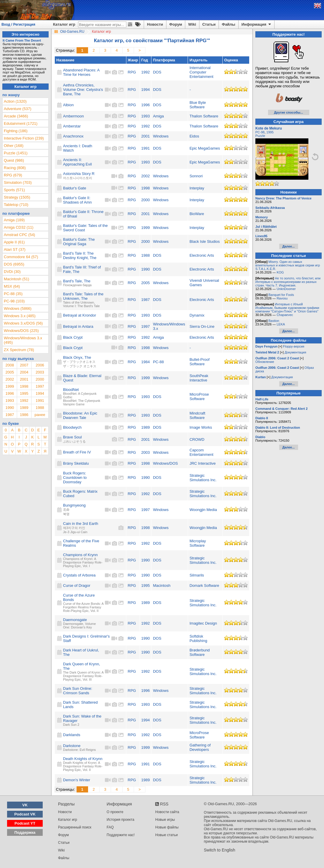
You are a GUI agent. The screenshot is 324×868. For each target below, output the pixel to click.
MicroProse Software (199, 397)
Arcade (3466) (16, 116)
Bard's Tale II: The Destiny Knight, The (80, 256)
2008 (10, 365)
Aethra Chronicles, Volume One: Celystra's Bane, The (83, 90)
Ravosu (282, 298)
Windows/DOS (165, 463)
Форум (176, 24)
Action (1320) (15, 101)
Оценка (231, 60)
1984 (146, 362)
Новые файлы (167, 827)
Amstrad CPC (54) (19, 235)
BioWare (197, 214)
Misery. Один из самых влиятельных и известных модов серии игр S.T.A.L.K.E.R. (288, 265)
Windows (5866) (18, 308)
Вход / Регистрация (18, 24)
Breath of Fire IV (77, 452)
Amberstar (72, 126)
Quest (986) (14, 160)
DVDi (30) (12, 272)
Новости (155, 24)
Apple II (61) (14, 242)
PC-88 (158, 362)
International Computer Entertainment (201, 72)
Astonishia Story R (79, 174)
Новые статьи (167, 835)
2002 (146, 176)
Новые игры (165, 820)
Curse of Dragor (77, 586)
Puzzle (260, 136)
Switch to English (220, 850)
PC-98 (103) (14, 301)
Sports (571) (14, 190)
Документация (295, 352)
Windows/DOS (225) (21, 331)
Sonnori (196, 176)
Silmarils (197, 575)
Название (65, 60)
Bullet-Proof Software (199, 362)
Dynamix (197, 315)
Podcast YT (25, 823)
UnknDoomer (286, 289)
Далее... (288, 246)
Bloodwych (72, 427)
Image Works (201, 427)
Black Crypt (73, 337)
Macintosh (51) (16, 279)
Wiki (192, 24)
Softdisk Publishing (198, 638)
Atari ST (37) (15, 249)
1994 (146, 90)
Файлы (229, 24)
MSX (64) (12, 286)
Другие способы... (289, 112)
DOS (157, 72)
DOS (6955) (14, 264)
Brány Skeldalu (76, 463)
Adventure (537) (18, 109)
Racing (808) (15, 168)
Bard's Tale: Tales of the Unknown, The (83, 296)
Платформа (164, 60)
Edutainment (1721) (21, 123)
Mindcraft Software (197, 415)
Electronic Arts (202, 255)
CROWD (197, 439)
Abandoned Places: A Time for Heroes (81, 72)
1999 (146, 228)
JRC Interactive (202, 463)
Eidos (194, 136)
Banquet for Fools (281, 295)
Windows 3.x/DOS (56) (23, 323)
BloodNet (71, 390)
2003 (146, 452)
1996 (146, 105)
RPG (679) (13, 175)
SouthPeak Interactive (199, 378)
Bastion (274, 321)
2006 (40, 365)
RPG (132, 72)
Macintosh (162, 586)
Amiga (158, 116)
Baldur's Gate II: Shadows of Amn (77, 200)
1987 (146, 300)
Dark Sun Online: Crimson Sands (78, 691)
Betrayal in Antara (78, 326)
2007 (24, 365)
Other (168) (14, 146)
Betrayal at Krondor (80, 315)
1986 (24, 415)
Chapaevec (285, 315)
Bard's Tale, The (77, 281)
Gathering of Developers (200, 747)
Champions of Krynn (80, 555)
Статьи (209, 24)
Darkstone (72, 746)
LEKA (281, 324)
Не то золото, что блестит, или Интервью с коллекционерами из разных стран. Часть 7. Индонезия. (288, 282)
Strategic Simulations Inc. (203, 478)
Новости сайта (167, 812)
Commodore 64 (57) (21, 257)
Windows (161, 136)
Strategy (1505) (17, 197)
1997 (146, 326)
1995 (146, 586)
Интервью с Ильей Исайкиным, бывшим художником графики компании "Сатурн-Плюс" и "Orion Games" (287, 308)
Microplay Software (198, 543)
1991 (146, 148)
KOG (280, 272)
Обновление (265, 362)
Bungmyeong (74, 505)
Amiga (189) (14, 220)
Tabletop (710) (16, 205)
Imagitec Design (203, 623)
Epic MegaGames (205, 148)
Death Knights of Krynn (83, 759)
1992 (146, 72)
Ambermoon (73, 116)
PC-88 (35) (13, 294)
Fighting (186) (16, 131)
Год (145, 60)
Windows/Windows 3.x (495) (23, 340)
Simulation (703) (18, 182)
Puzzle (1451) (16, 153)
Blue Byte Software (198, 105)
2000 (146, 200)
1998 (146, 188)
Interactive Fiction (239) (24, 138)
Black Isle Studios (205, 241)
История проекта (120, 820)
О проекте (115, 812)
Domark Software (204, 586)
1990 (146, 269)
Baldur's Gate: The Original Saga (79, 242)
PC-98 (260, 132)
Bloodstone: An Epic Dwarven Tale (80, 415)
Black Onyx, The (77, 357)
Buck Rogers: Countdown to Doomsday (75, 478)
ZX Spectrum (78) (19, 350)
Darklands (72, 735)
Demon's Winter (77, 780)
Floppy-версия (294, 346)
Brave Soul (72, 437)
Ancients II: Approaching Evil (77, 162)
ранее (40, 415)
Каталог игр (64, 24)
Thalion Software (204, 116)
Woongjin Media (203, 510)
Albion (68, 105)
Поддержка (25, 832)
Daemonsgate (75, 620)
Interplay (197, 188)
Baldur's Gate (75, 188)
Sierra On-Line (202, 326)
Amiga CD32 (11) (19, 227)
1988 (146, 255)
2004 (24, 372)
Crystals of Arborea (79, 575)
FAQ (110, 827)
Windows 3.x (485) (20, 316)
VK (25, 805)
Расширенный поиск (75, 827)
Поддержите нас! (121, 835)
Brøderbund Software (200, 652)
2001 (146, 136)
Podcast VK (25, 814)
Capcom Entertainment (201, 452)
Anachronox (73, 136)
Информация (257, 24)
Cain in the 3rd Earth (81, 524)
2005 (146, 283)
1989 (146, 427)
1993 (146, 116)
